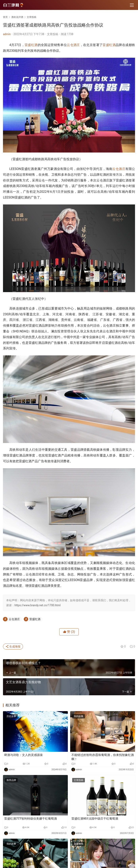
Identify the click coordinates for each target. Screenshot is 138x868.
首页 (5, 17)
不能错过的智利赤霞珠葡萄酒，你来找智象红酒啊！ (103, 757)
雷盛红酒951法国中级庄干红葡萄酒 (95, 819)
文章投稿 (53, 34)
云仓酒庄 (73, 45)
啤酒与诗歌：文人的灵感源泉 (23, 755)
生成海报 (13, 646)
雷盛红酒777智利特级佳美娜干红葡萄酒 (31, 819)
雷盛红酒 (31, 45)
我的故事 (79, 716)
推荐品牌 (11, 780)
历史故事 (11, 716)
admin (7, 34)
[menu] (132, 5)
